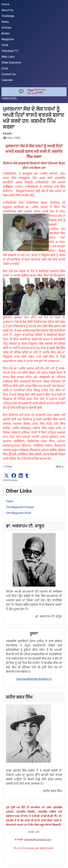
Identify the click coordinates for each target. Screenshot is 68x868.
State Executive (11, 63)
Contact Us (9, 74)
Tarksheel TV (10, 51)
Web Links (8, 57)
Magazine (8, 39)
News (5, 22)
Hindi (5, 45)
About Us (7, 10)
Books (6, 33)
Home (5, 4)
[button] (7, 476)
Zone (5, 68)
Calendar (7, 80)
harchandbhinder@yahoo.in (34, 679)
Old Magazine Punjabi (20, 507)
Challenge (8, 16)
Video (10, 501)
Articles (6, 28)
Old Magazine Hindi (18, 513)
